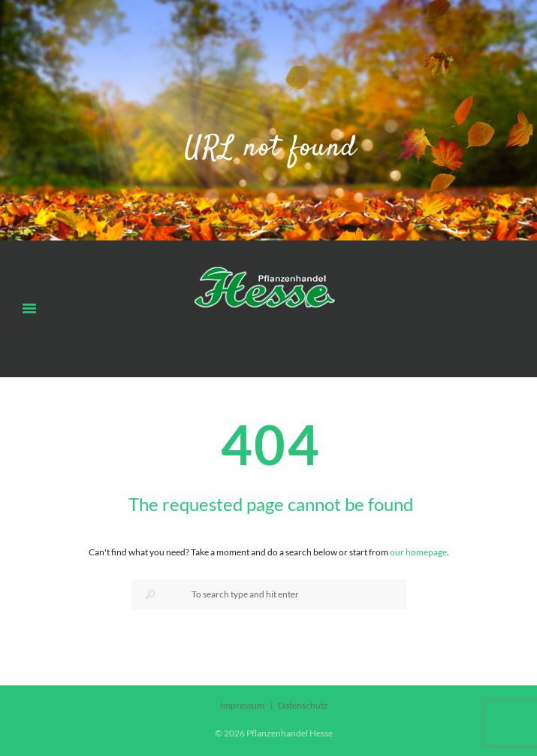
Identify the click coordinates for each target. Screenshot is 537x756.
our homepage (418, 552)
